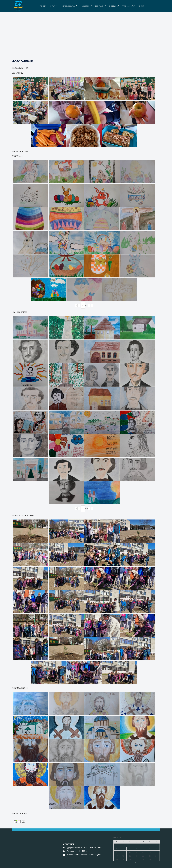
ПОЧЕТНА (43, 6)
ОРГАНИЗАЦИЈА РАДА (68, 6)
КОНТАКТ (141, 6)
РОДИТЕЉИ (99, 6)
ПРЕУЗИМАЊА (127, 6)
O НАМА (52, 6)
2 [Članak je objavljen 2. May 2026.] (150, 845)
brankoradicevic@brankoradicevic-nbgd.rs (84, 855)
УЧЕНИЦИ (112, 6)
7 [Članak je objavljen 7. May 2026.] (136, 849)
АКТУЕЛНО (85, 6)
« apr (136, 862)
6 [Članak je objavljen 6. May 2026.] (130, 849)
